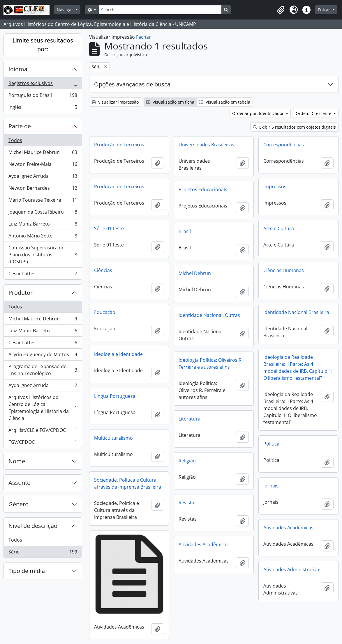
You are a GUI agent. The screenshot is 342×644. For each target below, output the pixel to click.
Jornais (271, 486)
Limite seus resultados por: (43, 45)
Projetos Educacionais (203, 189)
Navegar (66, 10)
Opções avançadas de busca (132, 84)
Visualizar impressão (115, 102)
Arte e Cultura (279, 228)
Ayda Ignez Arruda (43, 177)
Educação (105, 312)
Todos (15, 140)
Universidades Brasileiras (206, 145)
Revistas (188, 503)
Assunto (20, 483)
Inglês (43, 108)
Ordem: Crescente (314, 113)
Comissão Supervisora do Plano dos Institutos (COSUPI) (43, 255)
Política (271, 444)
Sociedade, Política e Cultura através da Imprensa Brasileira (128, 483)
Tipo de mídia (27, 571)
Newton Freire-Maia (43, 165)
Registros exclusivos (43, 85)
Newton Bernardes (43, 189)
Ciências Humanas (284, 270)
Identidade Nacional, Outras (209, 315)
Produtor (21, 293)
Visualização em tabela (225, 102)
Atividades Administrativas (292, 570)
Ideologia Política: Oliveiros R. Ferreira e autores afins (211, 363)
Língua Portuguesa (115, 396)
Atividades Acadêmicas (288, 528)
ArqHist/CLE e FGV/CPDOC (43, 431)
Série (43, 553)
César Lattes (43, 275)
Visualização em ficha (170, 102)
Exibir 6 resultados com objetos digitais (294, 127)
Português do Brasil (43, 96)
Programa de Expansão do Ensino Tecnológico (43, 370)
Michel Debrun (195, 273)
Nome (17, 461)
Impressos (275, 187)
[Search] (160, 10)
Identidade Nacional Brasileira (296, 312)
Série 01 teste (109, 228)
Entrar (325, 10)
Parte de (20, 126)
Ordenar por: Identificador (259, 113)
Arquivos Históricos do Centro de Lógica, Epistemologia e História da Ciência (43, 408)
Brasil (185, 231)
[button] (281, 10)
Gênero (18, 504)
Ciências (103, 270)
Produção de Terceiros (119, 145)
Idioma (18, 69)
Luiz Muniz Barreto (43, 225)
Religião (187, 461)
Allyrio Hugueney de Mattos (43, 356)
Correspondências (284, 145)
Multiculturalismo (113, 438)
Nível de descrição (33, 526)
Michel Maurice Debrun (43, 154)
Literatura (189, 419)
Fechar (143, 37)
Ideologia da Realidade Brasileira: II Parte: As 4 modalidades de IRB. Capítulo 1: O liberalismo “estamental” (298, 368)
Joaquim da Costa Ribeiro (43, 213)
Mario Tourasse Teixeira (43, 201)
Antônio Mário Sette (43, 237)
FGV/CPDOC (43, 443)
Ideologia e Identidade (118, 354)
